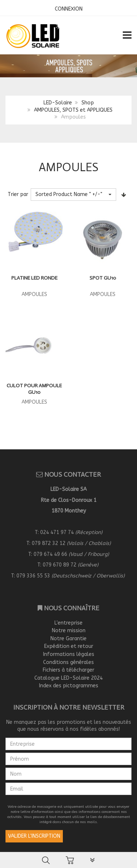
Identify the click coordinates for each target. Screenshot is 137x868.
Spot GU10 (103, 278)
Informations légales (69, 654)
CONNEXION (69, 9)
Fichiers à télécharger (68, 670)
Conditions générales (68, 662)
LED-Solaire (58, 103)
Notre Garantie (68, 639)
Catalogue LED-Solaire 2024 (68, 678)
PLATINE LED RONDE (34, 278)
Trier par (18, 194)
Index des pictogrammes (69, 686)
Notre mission (69, 631)
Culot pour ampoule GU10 (34, 389)
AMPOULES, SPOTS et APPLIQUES (73, 110)
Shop (88, 103)
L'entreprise (68, 623)
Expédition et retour (69, 646)
